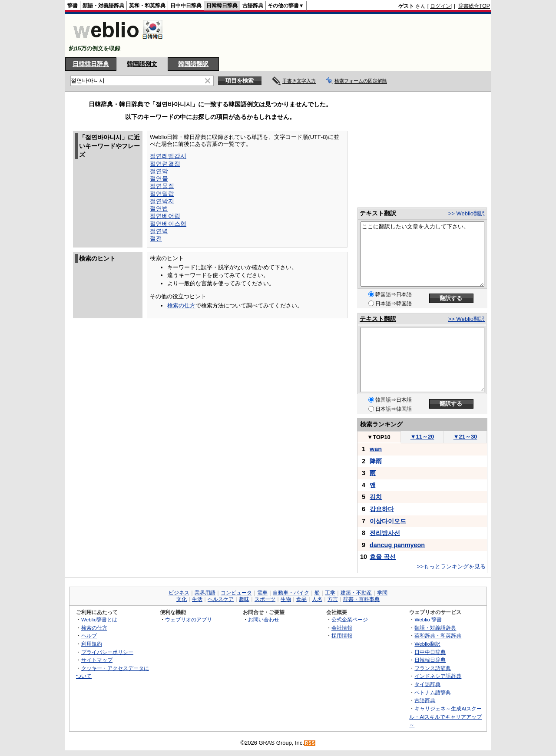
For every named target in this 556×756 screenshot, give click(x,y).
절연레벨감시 (168, 156)
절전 (156, 238)
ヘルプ (89, 636)
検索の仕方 (181, 305)
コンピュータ (236, 593)
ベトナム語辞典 (433, 692)
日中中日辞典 (186, 6)
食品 (301, 599)
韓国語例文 (142, 64)
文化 (182, 599)
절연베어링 (165, 216)
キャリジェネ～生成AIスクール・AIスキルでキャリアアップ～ (445, 716)
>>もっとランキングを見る (451, 566)
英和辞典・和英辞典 (438, 636)
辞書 (73, 6)
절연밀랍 (162, 194)
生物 (286, 599)
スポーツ (265, 599)
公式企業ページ (350, 619)
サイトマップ (97, 660)
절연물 (159, 178)
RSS (310, 743)
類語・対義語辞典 (103, 6)
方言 (333, 599)
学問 (382, 593)
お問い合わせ (264, 619)
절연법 (159, 208)
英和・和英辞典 (147, 6)
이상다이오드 (388, 521)
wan (376, 449)
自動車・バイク (291, 593)
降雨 (376, 461)
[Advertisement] (332, 36)
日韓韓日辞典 (222, 6)
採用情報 (342, 636)
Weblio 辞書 (428, 619)
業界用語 (205, 593)
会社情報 (342, 628)
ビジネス (179, 593)
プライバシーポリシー (107, 652)
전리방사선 (385, 533)
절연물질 (162, 186)
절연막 (159, 171)
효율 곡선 (383, 557)
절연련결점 (165, 164)
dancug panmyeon (397, 545)
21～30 (465, 437)
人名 (317, 599)
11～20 (422, 437)
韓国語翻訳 (193, 64)
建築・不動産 (356, 593)
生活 (197, 599)
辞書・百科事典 (361, 599)
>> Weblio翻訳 (467, 213)
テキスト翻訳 (378, 213)
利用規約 (92, 644)
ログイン (440, 6)
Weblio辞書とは (99, 619)
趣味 (244, 599)
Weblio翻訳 (427, 644)
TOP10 (379, 437)
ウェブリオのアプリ (189, 619)
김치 (376, 497)
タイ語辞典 (427, 684)
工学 (330, 593)
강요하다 (382, 509)
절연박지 (162, 201)
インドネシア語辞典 (438, 676)
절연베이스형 (168, 224)
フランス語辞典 (433, 668)
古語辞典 (253, 6)
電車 (262, 593)
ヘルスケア (221, 599)
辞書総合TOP (474, 6)
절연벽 (159, 231)
